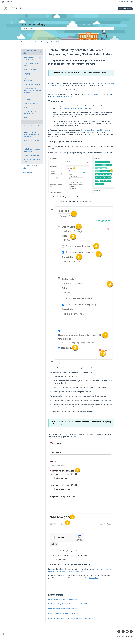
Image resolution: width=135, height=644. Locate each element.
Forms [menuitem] (26, 122)
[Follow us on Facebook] (119, 632)
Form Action (94, 578)
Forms (61, 42)
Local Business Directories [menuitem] (29, 98)
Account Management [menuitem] (31, 155)
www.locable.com (125, 9)
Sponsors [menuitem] (27, 107)
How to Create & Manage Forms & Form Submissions (64, 599)
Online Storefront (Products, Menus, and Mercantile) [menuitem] (31, 134)
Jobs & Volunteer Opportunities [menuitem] (30, 112)
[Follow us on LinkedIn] (131, 632)
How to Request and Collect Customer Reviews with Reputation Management (71, 618)
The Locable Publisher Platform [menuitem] (29, 167)
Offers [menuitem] (26, 118)
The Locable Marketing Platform (44, 42)
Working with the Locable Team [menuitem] (32, 161)
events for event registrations (62, 96)
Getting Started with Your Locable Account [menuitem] (33, 58)
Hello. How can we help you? (35, 24)
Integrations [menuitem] (28, 145)
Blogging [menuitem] (27, 74)
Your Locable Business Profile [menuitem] (32, 64)
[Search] (113, 29)
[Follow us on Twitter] (123, 632)
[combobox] (66, 29)
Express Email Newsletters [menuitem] (28, 79)
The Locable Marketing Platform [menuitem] (30, 52)
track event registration (100, 569)
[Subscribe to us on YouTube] (127, 632)
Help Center (25, 42)
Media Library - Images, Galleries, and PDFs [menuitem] (32, 150)
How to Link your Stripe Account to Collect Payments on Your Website (69, 604)
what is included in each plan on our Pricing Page (74, 108)
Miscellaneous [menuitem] (27, 172)
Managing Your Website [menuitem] (32, 84)
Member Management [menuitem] (31, 103)
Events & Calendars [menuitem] (30, 70)
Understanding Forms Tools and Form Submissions (63, 614)
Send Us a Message (126, 2)
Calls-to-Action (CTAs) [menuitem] (32, 141)
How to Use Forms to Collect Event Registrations (63, 609)
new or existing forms (96, 94)
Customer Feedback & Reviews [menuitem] (31, 127)
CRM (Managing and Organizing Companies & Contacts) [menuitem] (32, 91)
